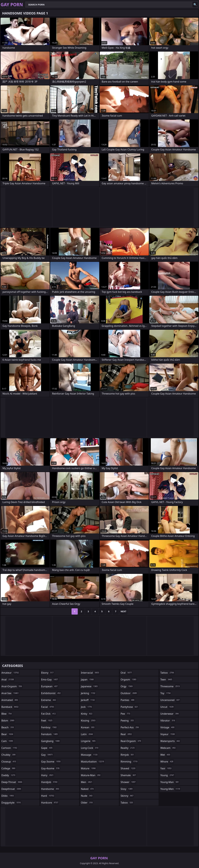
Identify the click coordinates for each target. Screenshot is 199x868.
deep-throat (12, 782)
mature (89, 768)
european (50, 686)
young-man (170, 782)
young (167, 775)
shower (128, 782)
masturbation (93, 762)
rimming (129, 762)
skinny (127, 796)
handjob (50, 782)
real (127, 734)
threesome (170, 686)
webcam (168, 748)
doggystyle (11, 803)
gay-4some (51, 768)
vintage (168, 727)
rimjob (128, 755)
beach (8, 727)
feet (47, 721)
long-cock (90, 748)
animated (10, 700)
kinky (87, 714)
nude (87, 796)
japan (88, 680)
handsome (51, 789)
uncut (167, 707)
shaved (128, 768)
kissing (88, 721)
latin (87, 734)
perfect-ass (130, 727)
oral (127, 673)
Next (124, 611)
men (87, 782)
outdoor (129, 693)
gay (47, 755)
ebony (48, 673)
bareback (10, 707)
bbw (7, 714)
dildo (8, 796)
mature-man (91, 775)
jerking (88, 693)
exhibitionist (51, 693)
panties (128, 700)
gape (47, 748)
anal (8, 680)
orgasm (129, 680)
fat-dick (49, 714)
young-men (170, 789)
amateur (10, 673)
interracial (90, 673)
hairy (48, 775)
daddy (9, 775)
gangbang (51, 741)
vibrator (168, 721)
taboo (127, 803)
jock (87, 707)
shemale (129, 775)
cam (8, 741)
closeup (9, 762)
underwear (170, 714)
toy (166, 693)
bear (8, 734)
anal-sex (10, 693)
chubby (9, 755)
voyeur (168, 734)
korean (88, 727)
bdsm (8, 721)
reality (128, 748)
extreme (49, 700)
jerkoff (88, 700)
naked (88, 789)
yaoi (166, 768)
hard (48, 796)
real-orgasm (131, 741)
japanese (90, 686)
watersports (170, 741)
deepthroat (12, 789)
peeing (128, 721)
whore (167, 762)
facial (48, 707)
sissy (127, 789)
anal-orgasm (12, 686)
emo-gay (50, 680)
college (9, 768)
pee (126, 714)
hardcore (50, 803)
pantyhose (130, 707)
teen (167, 680)
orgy (127, 686)
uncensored (170, 700)
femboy (49, 727)
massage (89, 755)
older (87, 803)
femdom (50, 734)
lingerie (89, 741)
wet (165, 755)
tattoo (167, 673)
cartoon (10, 748)
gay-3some (51, 762)
